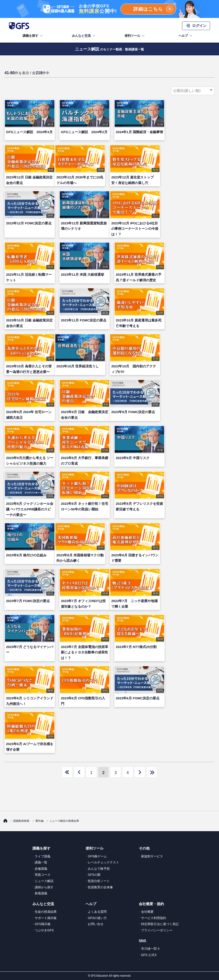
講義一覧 (41, 862)
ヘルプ (186, 36)
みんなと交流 (84, 36)
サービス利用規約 (154, 918)
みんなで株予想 (99, 869)
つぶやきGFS (44, 930)
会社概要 (147, 912)
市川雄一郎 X (150, 949)
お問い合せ (96, 924)
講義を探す (33, 36)
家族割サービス (152, 856)
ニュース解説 (44, 881)
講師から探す (44, 887)
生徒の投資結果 (46, 912)
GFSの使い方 (97, 918)
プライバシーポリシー (157, 930)
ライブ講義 (43, 856)
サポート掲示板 (46, 918)
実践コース (43, 875)
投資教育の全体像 (100, 887)
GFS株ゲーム (97, 856)
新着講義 (41, 893)
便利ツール (135, 36)
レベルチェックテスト (103, 862)
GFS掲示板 (43, 924)
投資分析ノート (99, 881)
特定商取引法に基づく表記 (160, 924)
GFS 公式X (149, 955)
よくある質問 (97, 912)
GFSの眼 (94, 875)
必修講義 (41, 869)
